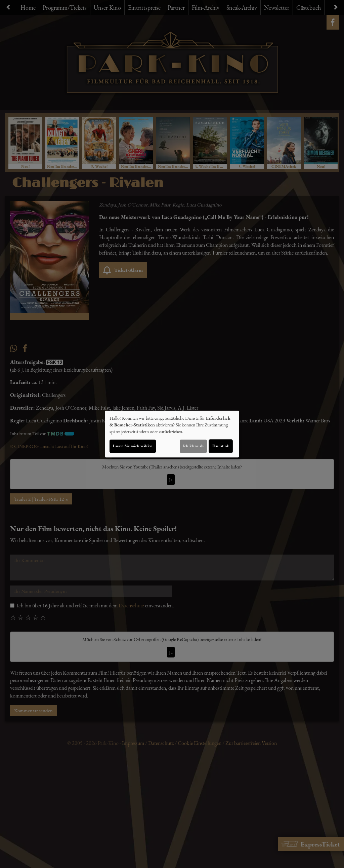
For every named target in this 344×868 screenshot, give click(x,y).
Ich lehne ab (193, 446)
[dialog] (172, 434)
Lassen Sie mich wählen (133, 446)
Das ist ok (221, 446)
